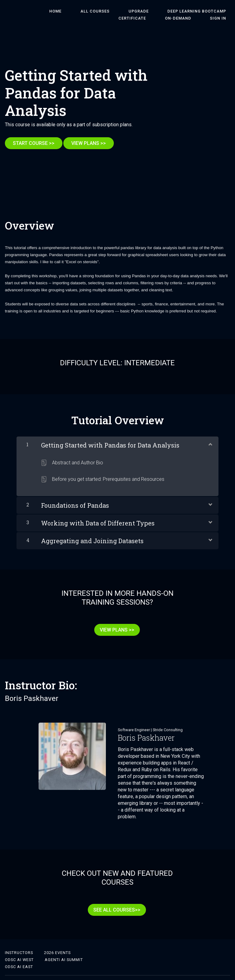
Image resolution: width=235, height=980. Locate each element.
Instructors (19, 941)
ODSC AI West (19, 948)
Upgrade (112, 11)
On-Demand (190, 18)
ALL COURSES (76, 11)
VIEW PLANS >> (93, 143)
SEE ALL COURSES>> (115, 902)
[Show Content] (210, 440)
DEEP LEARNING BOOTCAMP (162, 11)
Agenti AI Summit (64, 948)
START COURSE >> (34, 143)
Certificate (216, 11)
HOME (44, 11)
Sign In (222, 18)
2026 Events (57, 941)
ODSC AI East (19, 955)
